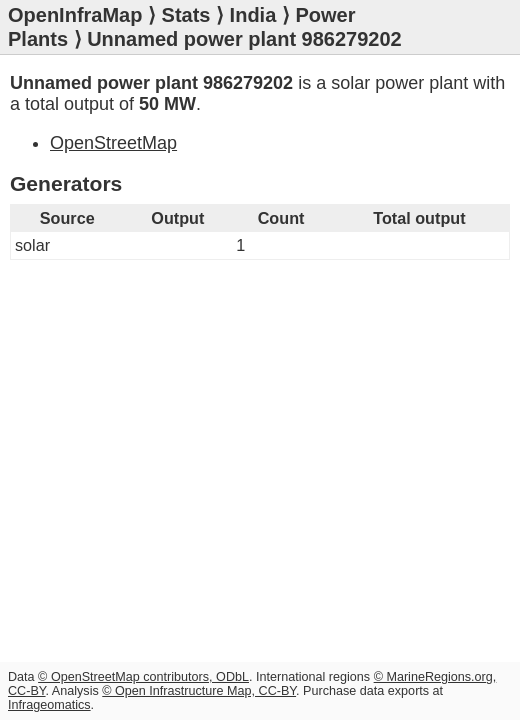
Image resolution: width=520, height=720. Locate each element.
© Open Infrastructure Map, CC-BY (199, 691)
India (253, 15)
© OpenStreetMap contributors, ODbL (143, 677)
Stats (186, 15)
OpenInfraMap (75, 15)
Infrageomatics (49, 705)
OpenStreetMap (113, 143)
